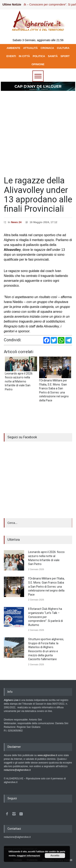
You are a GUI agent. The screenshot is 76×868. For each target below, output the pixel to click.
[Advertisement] (38, 132)
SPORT (65, 56)
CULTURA (63, 48)
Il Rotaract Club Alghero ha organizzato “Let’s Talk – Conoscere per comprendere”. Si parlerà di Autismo (45, 617)
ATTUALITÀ (30, 48)
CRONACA (47, 48)
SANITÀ (53, 56)
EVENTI (11, 56)
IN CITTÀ (24, 56)
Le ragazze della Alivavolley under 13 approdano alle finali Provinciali (38, 195)
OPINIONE (38, 64)
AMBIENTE (13, 48)
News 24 (16, 222)
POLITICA (39, 56)
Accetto (55, 856)
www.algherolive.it (47, 755)
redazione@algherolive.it (17, 770)
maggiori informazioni (28, 856)
